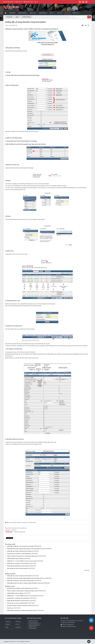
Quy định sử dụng (33, 621)
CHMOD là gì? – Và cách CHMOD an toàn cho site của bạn (22, 561)
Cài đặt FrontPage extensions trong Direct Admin (19, 606)
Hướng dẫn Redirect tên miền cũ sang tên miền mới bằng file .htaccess (25, 583)
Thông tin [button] (76, 13)
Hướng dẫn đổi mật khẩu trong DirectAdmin (18, 566)
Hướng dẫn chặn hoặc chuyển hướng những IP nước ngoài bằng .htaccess (26, 549)
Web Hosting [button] (23, 13)
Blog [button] (68, 13)
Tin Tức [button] (60, 13)
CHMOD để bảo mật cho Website (15, 559)
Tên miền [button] (12, 13)
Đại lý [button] (52, 13)
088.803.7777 (19, 2)
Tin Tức (18, 624)
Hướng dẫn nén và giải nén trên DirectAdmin (18, 563)
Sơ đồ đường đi (32, 628)
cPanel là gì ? (10, 608)
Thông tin (8, 624)
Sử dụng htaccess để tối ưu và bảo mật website (19, 554)
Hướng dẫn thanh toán (34, 625)
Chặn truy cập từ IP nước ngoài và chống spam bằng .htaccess (23, 556)
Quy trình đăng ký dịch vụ (35, 624)
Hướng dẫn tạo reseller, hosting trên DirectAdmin (19, 551)
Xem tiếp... (87, 570)
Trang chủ (8, 621)
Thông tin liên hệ (33, 627)
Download (18, 627)
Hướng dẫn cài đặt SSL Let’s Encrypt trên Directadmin (21, 546)
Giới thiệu (18, 621)
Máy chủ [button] (33, 13)
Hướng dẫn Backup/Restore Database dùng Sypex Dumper (22, 610)
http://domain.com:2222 (21, 51)
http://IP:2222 (8, 51)
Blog (7, 627)
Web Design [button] (43, 13)
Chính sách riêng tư (33, 622)
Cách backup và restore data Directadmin (17, 568)
